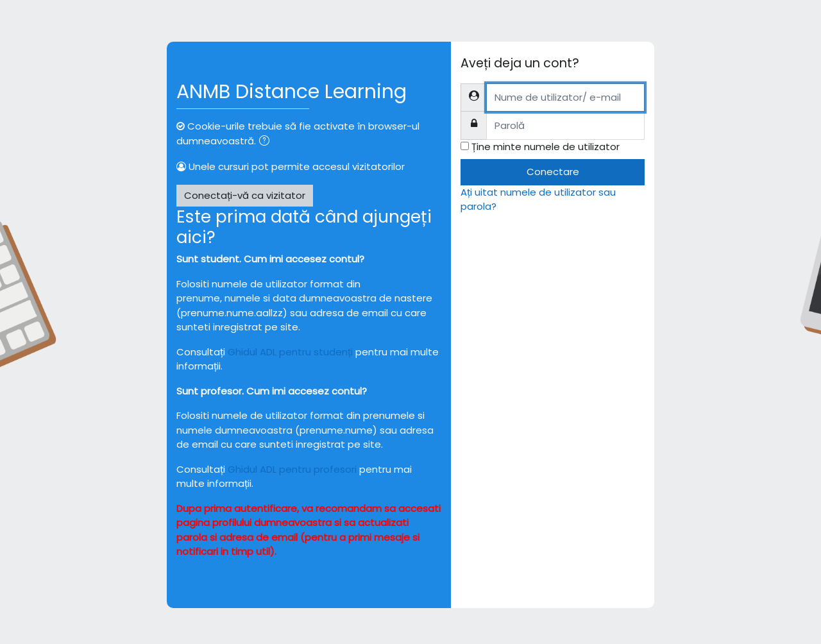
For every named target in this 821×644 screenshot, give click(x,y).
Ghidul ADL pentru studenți (290, 352)
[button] (267, 142)
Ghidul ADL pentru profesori (292, 469)
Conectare (553, 172)
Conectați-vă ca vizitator (245, 195)
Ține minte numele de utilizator (546, 147)
